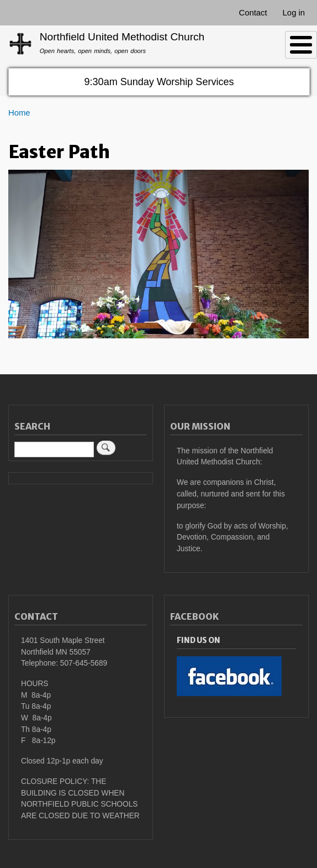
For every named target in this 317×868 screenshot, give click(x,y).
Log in (294, 13)
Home (19, 113)
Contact (253, 13)
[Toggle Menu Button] (301, 45)
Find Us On (199, 640)
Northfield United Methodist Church (122, 37)
